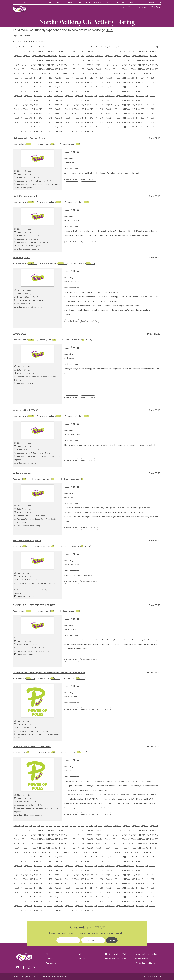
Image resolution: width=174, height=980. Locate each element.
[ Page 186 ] (59, 100)
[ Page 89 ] (81, 69)
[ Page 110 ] (138, 74)
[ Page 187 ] (69, 100)
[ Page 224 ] (18, 114)
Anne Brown (69, 162)
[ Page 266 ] (18, 127)
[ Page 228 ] (59, 114)
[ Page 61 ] (117, 60)
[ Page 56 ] (72, 60)
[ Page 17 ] (153, 47)
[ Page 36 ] (35, 56)
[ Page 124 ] (140, 78)
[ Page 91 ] (99, 69)
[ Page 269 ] (48, 127)
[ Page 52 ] (35, 60)
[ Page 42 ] (90, 56)
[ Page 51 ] (26, 60)
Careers (132, 2)
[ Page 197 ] (28, 105)
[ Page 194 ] (140, 100)
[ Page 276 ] (120, 127)
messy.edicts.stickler (31, 249)
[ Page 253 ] (28, 122)
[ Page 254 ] (38, 122)
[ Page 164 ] (120, 91)
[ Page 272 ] (79, 127)
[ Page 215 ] (69, 109)
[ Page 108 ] (118, 74)
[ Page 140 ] (18, 87)
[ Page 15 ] (135, 47)
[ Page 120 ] (99, 78)
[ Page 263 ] (130, 122)
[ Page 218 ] (99, 109)
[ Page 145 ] (69, 87)
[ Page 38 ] (54, 56)
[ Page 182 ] (18, 100)
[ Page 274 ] (99, 127)
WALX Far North (71, 697)
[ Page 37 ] (44, 56)
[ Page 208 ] (140, 105)
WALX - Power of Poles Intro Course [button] (96, 709)
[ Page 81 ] (154, 65)
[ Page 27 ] (99, 51)
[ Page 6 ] (57, 47)
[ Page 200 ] (59, 105)
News (109, 2)
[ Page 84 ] (35, 69)
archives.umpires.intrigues (33, 526)
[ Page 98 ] (17, 74)
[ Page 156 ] (38, 91)
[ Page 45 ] (117, 56)
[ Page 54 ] (54, 60)
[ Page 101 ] (46, 74)
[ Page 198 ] (38, 105)
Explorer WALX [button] (89, 179)
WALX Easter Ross (72, 282)
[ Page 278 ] (140, 127)
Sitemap (49, 954)
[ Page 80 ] (145, 65)
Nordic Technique (142, 959)
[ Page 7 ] (65, 47)
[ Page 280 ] (18, 131)
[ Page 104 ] (77, 74)
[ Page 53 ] (44, 60)
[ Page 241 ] (48, 118)
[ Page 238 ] (18, 118)
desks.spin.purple (29, 463)
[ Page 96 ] (145, 69)
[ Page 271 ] (69, 127)
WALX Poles (99, 2)
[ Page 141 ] (28, 87)
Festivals (87, 2)
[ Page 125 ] (150, 78)
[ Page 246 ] (99, 118)
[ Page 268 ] (38, 127)
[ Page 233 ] (110, 114)
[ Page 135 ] (110, 82)
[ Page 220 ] (120, 109)
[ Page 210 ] (18, 109)
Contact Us (51, 959)
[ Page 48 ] (145, 56)
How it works (141, 7)
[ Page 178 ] (120, 96)
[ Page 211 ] (28, 109)
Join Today (150, 2)
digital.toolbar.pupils (30, 738)
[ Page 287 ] (89, 131)
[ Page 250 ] (140, 118)
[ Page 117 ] (69, 78)
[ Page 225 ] (28, 114)
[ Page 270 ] (59, 127)
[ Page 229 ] (69, 114)
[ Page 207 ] (130, 105)
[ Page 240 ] (38, 118)
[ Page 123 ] (130, 78)
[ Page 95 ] (135, 69)
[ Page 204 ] (99, 105)
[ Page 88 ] (72, 69)
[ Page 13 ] (117, 47)
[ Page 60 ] (108, 60)
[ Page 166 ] (140, 91)
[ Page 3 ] (33, 47)
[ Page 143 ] (48, 87)
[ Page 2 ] (25, 47)
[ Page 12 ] (108, 47)
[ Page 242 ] (59, 118)
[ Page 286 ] (79, 131)
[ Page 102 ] (56, 74)
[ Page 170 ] (38, 96)
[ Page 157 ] (48, 91)
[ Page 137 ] (130, 82)
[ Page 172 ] (59, 96)
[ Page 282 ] (38, 131)
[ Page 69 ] (44, 65)
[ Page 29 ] (117, 51)
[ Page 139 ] (150, 82)
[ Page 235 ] (130, 114)
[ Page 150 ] (120, 87)
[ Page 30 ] (126, 51)
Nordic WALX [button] (88, 397)
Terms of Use (45, 977)
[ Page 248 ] (120, 118)
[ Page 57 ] (81, 60)
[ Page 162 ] (99, 91)
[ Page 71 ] (63, 65)
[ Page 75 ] (99, 65)
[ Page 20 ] (35, 51)
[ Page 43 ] (99, 56)
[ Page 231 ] (89, 114)
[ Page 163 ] (110, 91)
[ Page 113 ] (28, 78)
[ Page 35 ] (26, 56)
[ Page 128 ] (38, 82)
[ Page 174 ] (79, 96)
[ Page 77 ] (117, 65)
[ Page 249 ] (130, 118)
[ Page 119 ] (89, 78)
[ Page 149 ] (110, 87)
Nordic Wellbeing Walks (146, 954)
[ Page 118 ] (79, 78)
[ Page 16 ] (144, 47)
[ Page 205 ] (110, 105)
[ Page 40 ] (72, 56)
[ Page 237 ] (150, 114)
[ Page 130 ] (59, 82)
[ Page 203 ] (89, 105)
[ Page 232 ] (99, 114)
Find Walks (51, 963)
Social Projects (120, 2)
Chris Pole (69, 771)
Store (140, 2)
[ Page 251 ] (150, 118)
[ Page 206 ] (120, 105)
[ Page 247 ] (110, 118)
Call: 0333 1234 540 (60, 977)
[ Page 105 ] (87, 74)
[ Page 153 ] (150, 87)
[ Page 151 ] (130, 87)
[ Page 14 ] (126, 47)
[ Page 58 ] (90, 60)
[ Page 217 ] (89, 109)
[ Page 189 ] (89, 100)
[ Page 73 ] (81, 65)
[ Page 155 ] (28, 91)
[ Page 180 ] (140, 96)
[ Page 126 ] (18, 82)
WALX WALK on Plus (73, 434)
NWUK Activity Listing (145, 963)
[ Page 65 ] (154, 60)
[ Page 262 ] (120, 122)
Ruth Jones (69, 358)
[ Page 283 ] (48, 131)
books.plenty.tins (29, 655)
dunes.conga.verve (30, 597)
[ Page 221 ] (130, 109)
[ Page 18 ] (17, 51)
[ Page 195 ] (150, 100)
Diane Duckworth (72, 220)
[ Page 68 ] (35, 65)
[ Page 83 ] (26, 69)
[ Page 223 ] (150, 109)
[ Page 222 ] (140, 109)
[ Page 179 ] (130, 96)
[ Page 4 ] (41, 47)
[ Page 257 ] (69, 122)
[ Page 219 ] (110, 109)
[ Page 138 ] (140, 82)
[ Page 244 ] (79, 118)
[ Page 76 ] (108, 65)
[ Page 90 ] (90, 69)
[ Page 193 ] (130, 100)
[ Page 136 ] (120, 82)
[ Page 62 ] (126, 60)
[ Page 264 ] (140, 122)
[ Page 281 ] (28, 131)
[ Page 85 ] (44, 69)
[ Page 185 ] (48, 100)
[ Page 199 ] (48, 105)
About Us (80, 954)
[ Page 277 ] (130, 127)
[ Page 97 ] (154, 69)
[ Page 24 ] (72, 51)
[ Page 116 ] (59, 78)
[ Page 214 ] (59, 109)
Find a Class (61, 2)
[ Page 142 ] (38, 87)
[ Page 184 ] (38, 100)
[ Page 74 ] (90, 65)
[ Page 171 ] (48, 96)
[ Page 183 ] (28, 100)
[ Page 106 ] (97, 74)
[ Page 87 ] (63, 69)
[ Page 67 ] (26, 65)
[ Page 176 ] (99, 96)
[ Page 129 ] (48, 82)
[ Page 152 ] (140, 87)
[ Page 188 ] (79, 100)
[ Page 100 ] (36, 74)
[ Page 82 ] (17, 69)
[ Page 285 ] (69, 131)
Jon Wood (69, 497)
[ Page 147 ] (89, 87)
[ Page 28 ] (108, 51)
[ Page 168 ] (18, 96)
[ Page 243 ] (69, 118)
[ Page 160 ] (79, 91)
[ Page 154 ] (18, 91)
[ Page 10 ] (90, 47)
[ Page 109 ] (128, 74)
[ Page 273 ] (89, 127)
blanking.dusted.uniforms (32, 307)
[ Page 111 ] (148, 74)
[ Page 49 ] (154, 56)
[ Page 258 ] (79, 122)
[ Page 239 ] (28, 118)
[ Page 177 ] (110, 96)
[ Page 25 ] (81, 51)
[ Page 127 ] (28, 82)
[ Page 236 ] (140, 114)
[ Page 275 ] (110, 127)
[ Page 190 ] (99, 100)
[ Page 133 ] (89, 82)
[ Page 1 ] (17, 47)
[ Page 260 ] (99, 122)
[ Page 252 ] (18, 122)
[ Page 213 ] (48, 109)
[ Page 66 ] (17, 65)
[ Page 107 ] (107, 74)
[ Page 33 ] (154, 51)
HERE (109, 30)
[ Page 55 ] (63, 60)
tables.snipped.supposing (33, 815)
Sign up (112, 940)
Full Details (72, 179)
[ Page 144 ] (59, 87)
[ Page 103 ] (67, 74)
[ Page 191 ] (110, 100)
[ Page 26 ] (90, 51)
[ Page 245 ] (89, 118)
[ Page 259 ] (89, 122)
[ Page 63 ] (135, 60)
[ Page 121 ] (110, 78)
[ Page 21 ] (44, 51)
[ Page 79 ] (135, 65)
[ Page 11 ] (99, 47)
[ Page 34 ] (17, 56)
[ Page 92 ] (108, 69)
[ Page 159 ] (69, 91)
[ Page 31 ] (135, 51)
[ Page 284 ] (59, 131)
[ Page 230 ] (79, 114)
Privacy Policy (26, 977)
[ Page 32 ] (145, 51)
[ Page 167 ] (150, 91)
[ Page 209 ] (150, 105)
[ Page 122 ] (120, 78)
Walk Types (156, 7)
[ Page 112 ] (18, 78)
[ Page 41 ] (81, 56)
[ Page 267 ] (28, 127)
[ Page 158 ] (59, 91)
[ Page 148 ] (99, 87)
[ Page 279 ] (150, 127)
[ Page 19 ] (26, 51)
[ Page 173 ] (69, 96)
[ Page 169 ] (28, 96)
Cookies (36, 977)
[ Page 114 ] (38, 78)
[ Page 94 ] (126, 69)
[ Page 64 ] (145, 60)
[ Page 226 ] (38, 114)
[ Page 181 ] (150, 96)
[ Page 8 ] (73, 47)
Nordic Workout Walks (115, 959)
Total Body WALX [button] (89, 321)
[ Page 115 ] (48, 78)
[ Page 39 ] (63, 56)
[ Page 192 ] (120, 100)
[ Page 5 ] (49, 47)
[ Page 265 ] (150, 122)
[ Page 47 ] (135, 56)
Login (159, 2)
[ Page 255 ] (48, 122)
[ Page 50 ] (17, 60)
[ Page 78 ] (126, 65)
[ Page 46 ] (126, 56)
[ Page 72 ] (72, 65)
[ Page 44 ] (108, 56)
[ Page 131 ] (69, 82)
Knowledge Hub (75, 2)
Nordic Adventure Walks (116, 954)
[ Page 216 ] (79, 109)
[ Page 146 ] (79, 87)
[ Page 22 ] (54, 51)
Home (50, 2)
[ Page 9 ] (81, 47)
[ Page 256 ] (59, 122)
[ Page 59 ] (99, 60)
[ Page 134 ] (99, 82)
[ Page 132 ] (79, 82)
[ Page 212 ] (38, 109)
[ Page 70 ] (54, 65)
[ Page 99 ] (26, 74)
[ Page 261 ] (110, 122)
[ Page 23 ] (63, 51)
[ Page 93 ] (117, 69)
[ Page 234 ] (120, 114)
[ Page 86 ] (54, 69)
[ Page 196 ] (18, 105)
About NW (127, 7)
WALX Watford (71, 629)
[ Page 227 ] (48, 114)
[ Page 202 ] (79, 105)
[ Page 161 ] (89, 91)
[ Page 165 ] (130, 91)
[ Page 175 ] (89, 96)
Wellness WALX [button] (89, 582)
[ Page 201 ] (69, 105)
